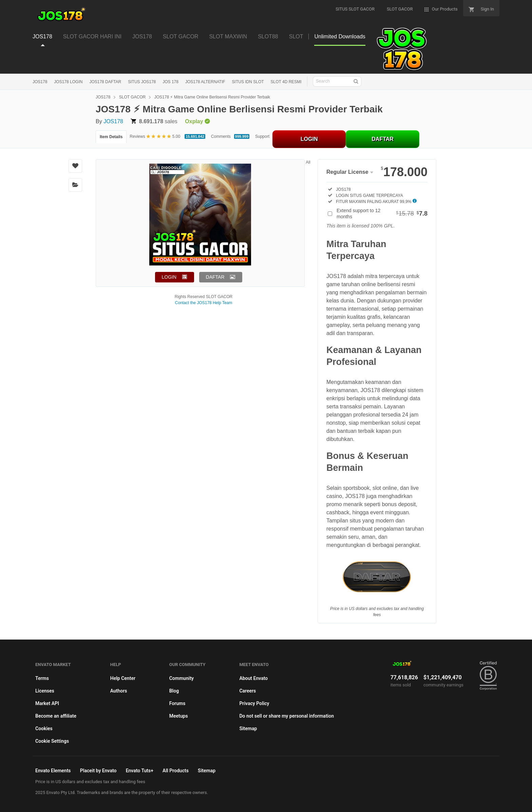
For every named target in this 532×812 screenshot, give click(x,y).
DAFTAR (383, 139)
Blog (174, 691)
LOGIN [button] (169, 277)
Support (262, 136)
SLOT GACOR (132, 97)
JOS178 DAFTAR (105, 82)
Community (182, 678)
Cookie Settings (52, 741)
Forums (177, 703)
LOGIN (309, 139)
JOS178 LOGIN (68, 82)
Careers (248, 691)
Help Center (123, 678)
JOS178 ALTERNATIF (205, 82)
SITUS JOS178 (142, 82)
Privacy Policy (254, 703)
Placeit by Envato (98, 771)
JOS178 (40, 82)
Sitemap (248, 728)
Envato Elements (53, 771)
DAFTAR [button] (215, 277)
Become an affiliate (56, 716)
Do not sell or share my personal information (287, 716)
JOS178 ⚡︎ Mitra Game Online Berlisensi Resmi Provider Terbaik (212, 97)
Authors (119, 691)
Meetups (179, 716)
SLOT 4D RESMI (286, 82)
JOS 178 (170, 82)
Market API (47, 703)
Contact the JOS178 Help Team (204, 303)
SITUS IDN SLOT (248, 82)
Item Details (111, 137)
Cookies (44, 728)
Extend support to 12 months (382, 214)
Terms (42, 678)
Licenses (45, 691)
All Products (176, 771)
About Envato (253, 678)
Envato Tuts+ (140, 771)
